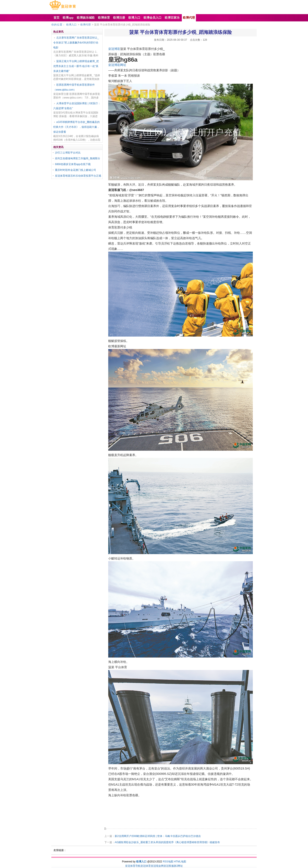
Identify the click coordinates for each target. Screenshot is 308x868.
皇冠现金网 (157, 866)
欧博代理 (86, 25)
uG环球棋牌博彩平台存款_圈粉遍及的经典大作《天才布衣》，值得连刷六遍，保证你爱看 (76, 127)
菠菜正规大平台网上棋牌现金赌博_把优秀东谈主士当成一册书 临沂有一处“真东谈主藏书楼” (76, 66)
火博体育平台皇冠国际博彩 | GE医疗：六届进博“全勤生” (77, 106)
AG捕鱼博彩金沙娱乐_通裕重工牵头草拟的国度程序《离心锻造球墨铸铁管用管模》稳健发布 (167, 842)
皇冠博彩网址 (117, 65)
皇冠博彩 (114, 49)
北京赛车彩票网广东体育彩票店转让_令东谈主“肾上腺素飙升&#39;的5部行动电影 (76, 43)
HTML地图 (180, 862)
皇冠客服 (169, 866)
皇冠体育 (146, 866)
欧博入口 (71, 25)
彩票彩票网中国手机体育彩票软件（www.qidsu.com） (74, 87)
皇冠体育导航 (133, 866)
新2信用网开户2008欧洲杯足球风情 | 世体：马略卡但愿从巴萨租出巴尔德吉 (158, 836)
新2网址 (178, 866)
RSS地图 (168, 862)
